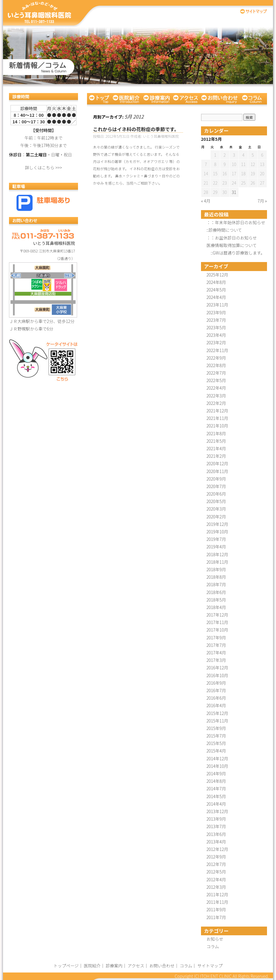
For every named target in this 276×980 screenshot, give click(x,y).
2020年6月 (216, 494)
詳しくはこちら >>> (43, 167)
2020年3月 (216, 509)
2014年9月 (216, 773)
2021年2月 (216, 456)
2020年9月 (216, 479)
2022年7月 (216, 373)
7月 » (262, 201)
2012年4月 (216, 879)
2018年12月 (217, 554)
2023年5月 (216, 327)
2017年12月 (217, 615)
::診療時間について (224, 230)
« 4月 (206, 201)
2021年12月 (217, 411)
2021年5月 (216, 441)
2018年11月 (217, 562)
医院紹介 (126, 99)
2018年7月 (216, 584)
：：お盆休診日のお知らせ (232, 238)
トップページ (99, 99)
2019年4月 (216, 547)
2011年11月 (217, 902)
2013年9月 (216, 819)
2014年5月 (216, 796)
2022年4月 (216, 388)
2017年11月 (217, 622)
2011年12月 (217, 894)
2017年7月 (216, 645)
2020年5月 (216, 501)
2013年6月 (216, 834)
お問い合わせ (220, 99)
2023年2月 (216, 342)
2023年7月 (216, 320)
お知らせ (215, 939)
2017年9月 (216, 638)
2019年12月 (217, 524)
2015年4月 (216, 751)
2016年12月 (217, 668)
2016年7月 (216, 690)
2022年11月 (217, 350)
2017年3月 (216, 660)
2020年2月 (216, 517)
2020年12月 (217, 463)
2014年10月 (217, 766)
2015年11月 (217, 721)
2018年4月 (216, 607)
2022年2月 (216, 403)
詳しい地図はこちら (43, 290)
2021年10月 (217, 426)
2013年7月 (216, 826)
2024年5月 (216, 290)
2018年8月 (216, 577)
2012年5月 (216, 872)
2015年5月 (216, 743)
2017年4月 (216, 653)
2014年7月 (216, 789)
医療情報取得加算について (232, 245)
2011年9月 (216, 909)
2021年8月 (216, 433)
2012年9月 (216, 857)
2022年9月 (216, 358)
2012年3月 (216, 887)
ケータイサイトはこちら (43, 360)
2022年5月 (216, 380)
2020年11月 (217, 471)
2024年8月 (216, 282)
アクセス (185, 99)
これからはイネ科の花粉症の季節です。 (136, 129)
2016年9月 (216, 683)
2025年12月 (217, 275)
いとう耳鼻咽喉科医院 (40, 13)
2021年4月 (216, 448)
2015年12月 (217, 713)
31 (234, 192)
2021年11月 (217, 418)
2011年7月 (216, 917)
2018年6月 (216, 592)
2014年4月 (216, 804)
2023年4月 (216, 335)
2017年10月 (217, 630)
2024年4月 (216, 297)
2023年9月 (216, 312)
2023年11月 (217, 305)
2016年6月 (216, 698)
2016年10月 (217, 675)
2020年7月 (216, 486)
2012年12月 (217, 849)
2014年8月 (216, 781)
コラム (253, 99)
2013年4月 (216, 842)
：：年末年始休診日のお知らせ (236, 222)
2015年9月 (216, 728)
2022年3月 (216, 396)
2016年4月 (216, 705)
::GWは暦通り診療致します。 (236, 253)
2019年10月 (217, 532)
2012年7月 (216, 864)
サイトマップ (253, 11)
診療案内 (156, 99)
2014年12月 (217, 758)
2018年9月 (216, 569)
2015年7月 (216, 736)
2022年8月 (216, 365)
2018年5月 (216, 600)
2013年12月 (217, 811)
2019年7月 (216, 539)
